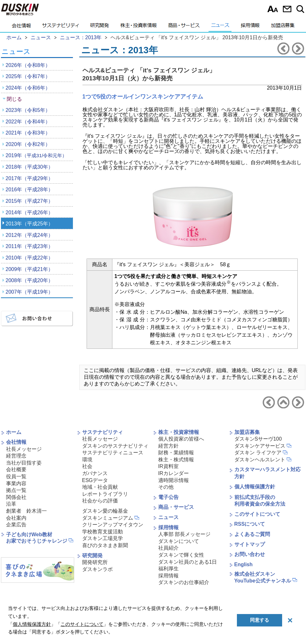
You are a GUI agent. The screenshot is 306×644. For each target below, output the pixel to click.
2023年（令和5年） (28, 110)
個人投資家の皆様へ (181, 439)
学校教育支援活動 (103, 532)
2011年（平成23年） (29, 246)
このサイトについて (257, 514)
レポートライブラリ (105, 494)
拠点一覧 (16, 490)
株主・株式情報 (176, 460)
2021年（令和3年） (28, 133)
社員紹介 (168, 548)
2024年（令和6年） (28, 88)
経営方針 (168, 446)
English (244, 564)
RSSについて (250, 524)
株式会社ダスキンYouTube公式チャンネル (263, 577)
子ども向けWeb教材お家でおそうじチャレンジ (37, 538)
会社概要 (16, 469)
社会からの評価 (100, 501)
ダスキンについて (179, 541)
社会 (87, 466)
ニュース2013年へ (283, 402)
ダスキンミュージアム (108, 518)
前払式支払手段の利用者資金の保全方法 (260, 501)
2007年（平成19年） (29, 292)
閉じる (14, 99)
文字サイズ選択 (273, 9)
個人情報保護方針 (255, 487)
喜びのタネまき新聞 (105, 545)
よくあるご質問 (252, 534)
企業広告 (16, 525)
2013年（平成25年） (29, 224)
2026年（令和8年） (28, 65)
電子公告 (168, 497)
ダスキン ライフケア (258, 453)
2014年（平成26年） (29, 212)
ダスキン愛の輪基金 (105, 511)
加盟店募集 (283, 27)
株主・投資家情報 (139, 27)
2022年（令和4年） (28, 122)
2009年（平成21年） (29, 269)
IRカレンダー (174, 473)
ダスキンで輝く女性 (181, 555)
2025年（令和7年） (28, 76)
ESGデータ (95, 480)
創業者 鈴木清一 (26, 511)
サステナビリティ (60, 27)
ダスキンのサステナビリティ (115, 446)
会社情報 (21, 27)
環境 (87, 460)
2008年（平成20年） (29, 280)
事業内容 (16, 483)
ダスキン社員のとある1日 (188, 562)
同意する (260, 620)
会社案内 (16, 518)
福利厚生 (168, 569)
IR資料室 (168, 466)
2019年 (36, 155)
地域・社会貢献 (100, 487)
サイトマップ (250, 544)
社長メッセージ (24, 449)
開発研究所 (95, 562)
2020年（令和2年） (28, 144)
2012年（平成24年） (29, 235)
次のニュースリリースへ (298, 48)
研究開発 (100, 27)
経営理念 (16, 456)
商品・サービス (184, 27)
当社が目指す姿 (24, 463)
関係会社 (16, 497)
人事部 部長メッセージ (184, 534)
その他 (166, 487)
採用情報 (250, 27)
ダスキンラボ (97, 569)
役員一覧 (16, 476)
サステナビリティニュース (113, 453)
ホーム (14, 432)
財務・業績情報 (176, 453)
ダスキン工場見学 (103, 538)
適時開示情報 (174, 480)
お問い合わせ (287, 9)
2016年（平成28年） (29, 190)
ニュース (220, 27)
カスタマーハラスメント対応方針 (267, 473)
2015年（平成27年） (29, 201)
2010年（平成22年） (29, 258)
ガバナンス (95, 473)
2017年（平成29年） (29, 178)
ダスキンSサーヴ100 (258, 439)
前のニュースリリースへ (283, 48)
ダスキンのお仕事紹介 (184, 582)
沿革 (11, 504)
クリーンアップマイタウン (113, 525)
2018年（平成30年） (29, 167)
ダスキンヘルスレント (260, 460)
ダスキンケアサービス (260, 446)
